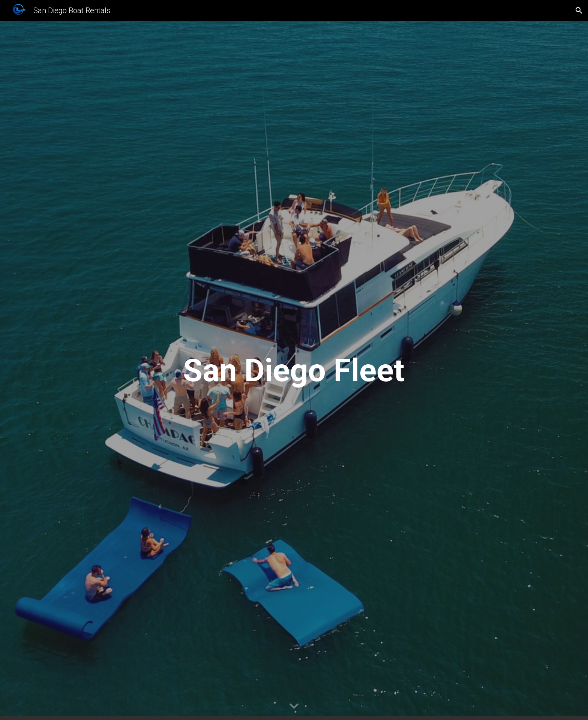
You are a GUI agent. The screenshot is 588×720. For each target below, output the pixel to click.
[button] (579, 10)
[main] (294, 370)
